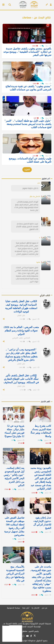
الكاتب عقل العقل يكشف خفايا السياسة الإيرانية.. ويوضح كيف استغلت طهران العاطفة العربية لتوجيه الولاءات (21, 306)
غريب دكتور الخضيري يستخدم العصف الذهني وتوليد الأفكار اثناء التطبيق (27, 226)
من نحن (44, 608)
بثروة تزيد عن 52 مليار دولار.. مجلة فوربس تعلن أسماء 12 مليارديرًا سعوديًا (14, 431)
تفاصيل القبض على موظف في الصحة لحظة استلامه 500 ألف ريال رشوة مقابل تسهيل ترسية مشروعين (14, 526)
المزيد (27, 170)
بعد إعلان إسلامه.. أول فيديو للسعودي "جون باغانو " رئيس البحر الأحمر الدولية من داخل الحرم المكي (14, 477)
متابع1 (38, 262)
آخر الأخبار (45, 407)
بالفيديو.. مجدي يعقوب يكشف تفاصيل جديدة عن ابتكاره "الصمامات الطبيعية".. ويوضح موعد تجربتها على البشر (27, 52)
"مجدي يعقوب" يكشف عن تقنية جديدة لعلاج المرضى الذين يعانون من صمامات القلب (28, 88)
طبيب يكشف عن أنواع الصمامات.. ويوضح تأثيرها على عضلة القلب (30, 160)
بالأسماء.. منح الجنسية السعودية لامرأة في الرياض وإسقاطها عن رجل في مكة (15, 574)
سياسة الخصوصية (13, 608)
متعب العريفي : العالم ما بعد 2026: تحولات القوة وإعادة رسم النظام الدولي (21, 331)
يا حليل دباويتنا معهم (30, 188)
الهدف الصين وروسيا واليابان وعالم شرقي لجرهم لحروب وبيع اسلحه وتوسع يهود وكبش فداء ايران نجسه (26, 206)
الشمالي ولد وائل (35, 196)
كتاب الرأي (45, 295)
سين (39, 183)
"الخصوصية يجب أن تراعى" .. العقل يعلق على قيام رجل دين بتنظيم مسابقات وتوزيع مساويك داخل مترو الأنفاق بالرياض (21, 355)
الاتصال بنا (35, 608)
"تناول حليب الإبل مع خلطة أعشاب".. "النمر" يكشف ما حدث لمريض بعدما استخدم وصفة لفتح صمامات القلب (28, 124)
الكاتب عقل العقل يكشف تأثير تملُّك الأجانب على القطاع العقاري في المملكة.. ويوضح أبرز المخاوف (21, 379)
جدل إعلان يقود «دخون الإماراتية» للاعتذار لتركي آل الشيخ (42, 523)
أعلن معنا (26, 608)
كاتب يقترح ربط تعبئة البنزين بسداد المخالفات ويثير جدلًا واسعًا (41, 431)
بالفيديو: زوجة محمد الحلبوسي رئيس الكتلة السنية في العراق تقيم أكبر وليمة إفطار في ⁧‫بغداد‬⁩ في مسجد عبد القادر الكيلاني (41, 478)
